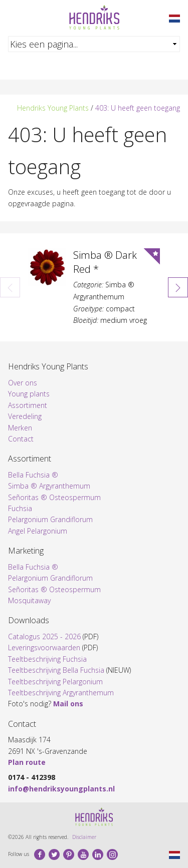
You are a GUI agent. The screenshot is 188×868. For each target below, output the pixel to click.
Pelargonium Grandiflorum (50, 519)
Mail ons (68, 704)
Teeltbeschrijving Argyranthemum (61, 693)
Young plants (29, 394)
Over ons (23, 383)
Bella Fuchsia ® (33, 475)
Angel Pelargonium (38, 531)
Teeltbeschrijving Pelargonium (55, 682)
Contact (21, 439)
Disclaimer (84, 837)
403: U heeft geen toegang (138, 108)
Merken (20, 428)
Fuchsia (20, 508)
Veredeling (25, 416)
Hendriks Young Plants (53, 108)
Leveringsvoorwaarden (44, 647)
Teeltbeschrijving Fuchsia (47, 659)
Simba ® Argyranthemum (49, 486)
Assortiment (28, 405)
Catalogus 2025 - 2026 (44, 636)
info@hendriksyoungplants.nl (61, 789)
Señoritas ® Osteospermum (54, 497)
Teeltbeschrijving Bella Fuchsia (56, 670)
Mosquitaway (29, 600)
